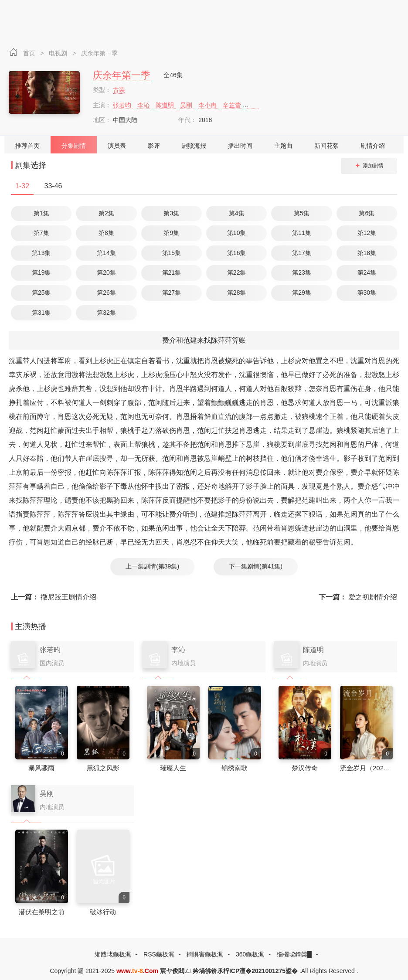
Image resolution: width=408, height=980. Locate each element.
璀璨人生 (173, 768)
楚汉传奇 (305, 768)
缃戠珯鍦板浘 (113, 954)
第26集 (106, 293)
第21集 (172, 272)
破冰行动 (103, 912)
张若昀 (123, 105)
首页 (30, 53)
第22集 (237, 272)
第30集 (367, 293)
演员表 (117, 146)
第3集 (171, 213)
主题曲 (283, 146)
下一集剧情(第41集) (256, 566)
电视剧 (59, 53)
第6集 (367, 213)
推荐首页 (27, 146)
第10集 (237, 233)
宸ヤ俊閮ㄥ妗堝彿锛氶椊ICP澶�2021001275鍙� (229, 971)
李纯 (254, 105)
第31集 (41, 313)
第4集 (237, 213)
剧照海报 (194, 146)
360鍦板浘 (250, 954)
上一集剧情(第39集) (152, 566)
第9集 (171, 233)
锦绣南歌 (235, 768)
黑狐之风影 (103, 768)
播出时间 (240, 146)
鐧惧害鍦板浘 (205, 954)
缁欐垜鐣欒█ (294, 954)
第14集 (106, 253)
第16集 (237, 253)
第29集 (302, 293)
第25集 (41, 293)
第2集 (106, 213)
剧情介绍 (373, 146)
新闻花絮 (326, 146)
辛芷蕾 (233, 105)
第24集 (367, 272)
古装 (119, 90)
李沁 (144, 105)
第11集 (302, 233)
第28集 (237, 293)
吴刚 (187, 105)
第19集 (41, 272)
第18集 (367, 253)
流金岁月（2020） (367, 768)
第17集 (302, 253)
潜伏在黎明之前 (42, 912)
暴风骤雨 (41, 768)
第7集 (41, 233)
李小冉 (208, 105)
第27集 (172, 293)
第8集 (106, 233)
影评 (154, 146)
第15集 (172, 253)
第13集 (41, 253)
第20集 (106, 272)
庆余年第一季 (99, 53)
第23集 (302, 272)
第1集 (41, 213)
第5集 (302, 213)
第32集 (106, 313)
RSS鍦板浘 (159, 954)
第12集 (367, 233)
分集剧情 (74, 146)
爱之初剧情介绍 (358, 597)
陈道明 (166, 105)
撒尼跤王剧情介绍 (54, 597)
